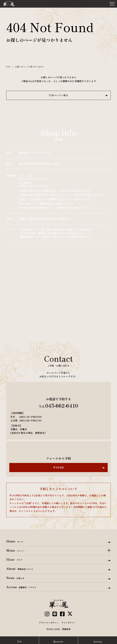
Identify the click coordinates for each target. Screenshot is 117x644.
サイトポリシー (68, 623)
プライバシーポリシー (49, 623)
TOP (8, 67)
